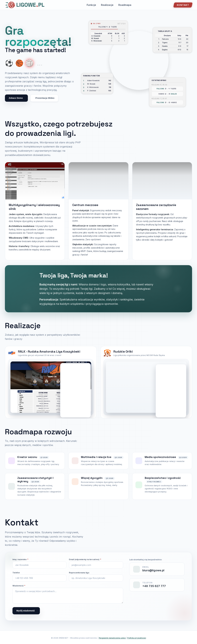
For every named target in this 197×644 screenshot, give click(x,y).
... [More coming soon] (40, 63)
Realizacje (107, 5)
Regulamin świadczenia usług (112, 638)
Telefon (16, 573)
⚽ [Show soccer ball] (9, 63)
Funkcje (91, 5)
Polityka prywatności (137, 638)
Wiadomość (19, 586)
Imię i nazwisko (20, 559)
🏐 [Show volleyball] (30, 63)
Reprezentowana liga (79, 573)
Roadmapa (125, 5)
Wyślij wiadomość (26, 611)
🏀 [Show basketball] (19, 63)
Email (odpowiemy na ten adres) (85, 559)
